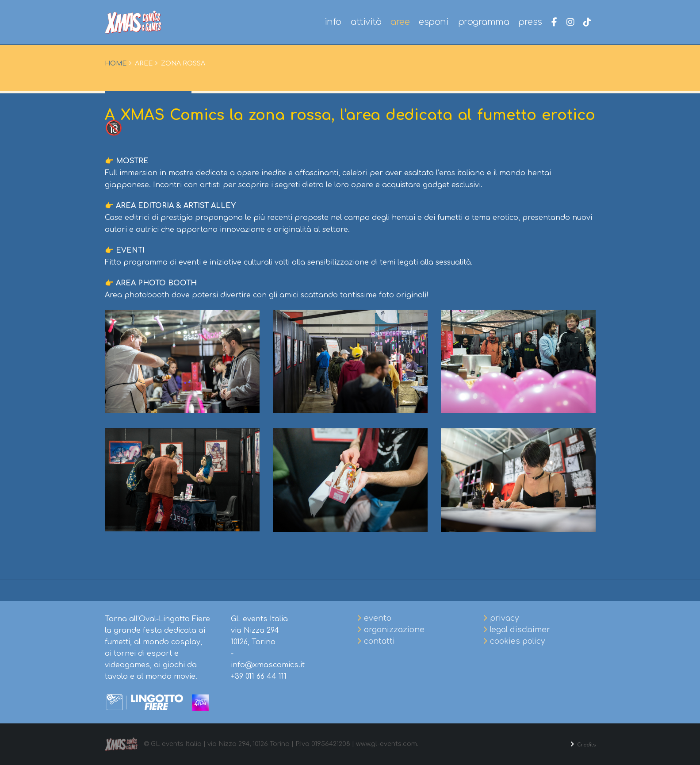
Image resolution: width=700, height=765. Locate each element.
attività (366, 22)
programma (484, 22)
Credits (583, 744)
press (530, 22)
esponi (434, 22)
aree (400, 22)
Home (116, 63)
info (333, 22)
